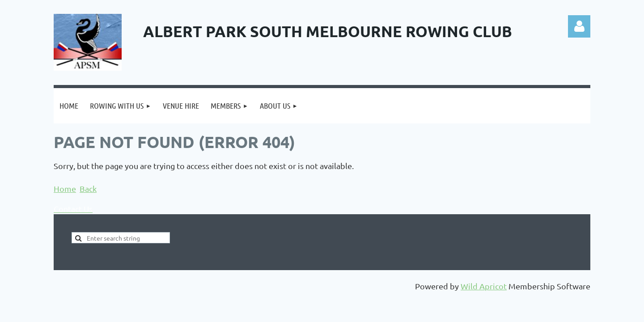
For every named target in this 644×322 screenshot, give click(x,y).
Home (65, 189)
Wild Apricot (484, 286)
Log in (579, 26)
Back (88, 189)
